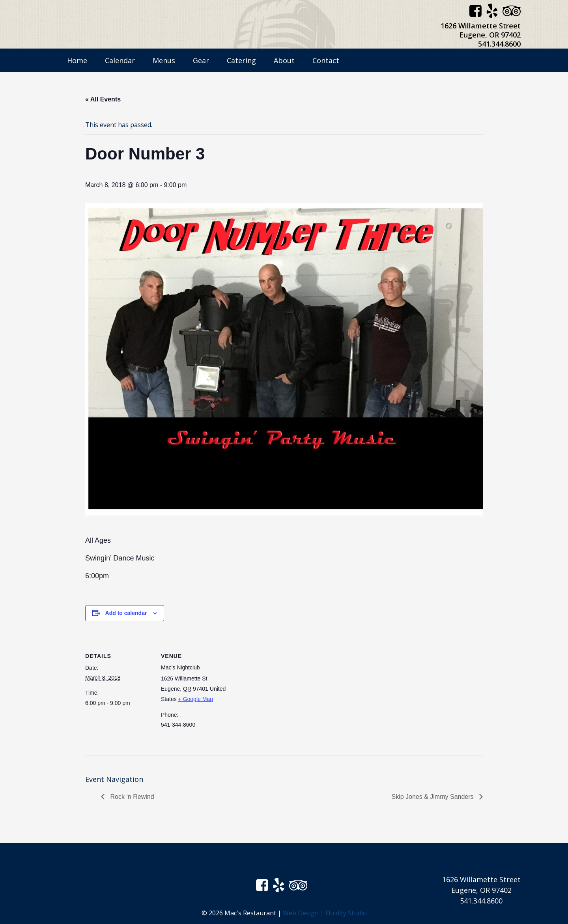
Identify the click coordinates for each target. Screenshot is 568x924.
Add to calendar (126, 613)
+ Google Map (196, 699)
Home (77, 60)
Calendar (120, 60)
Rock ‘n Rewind (131, 797)
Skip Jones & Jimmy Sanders (433, 797)
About (284, 60)
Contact (326, 60)
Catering (241, 60)
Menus (164, 60)
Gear (201, 60)
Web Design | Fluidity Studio (325, 913)
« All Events (103, 99)
